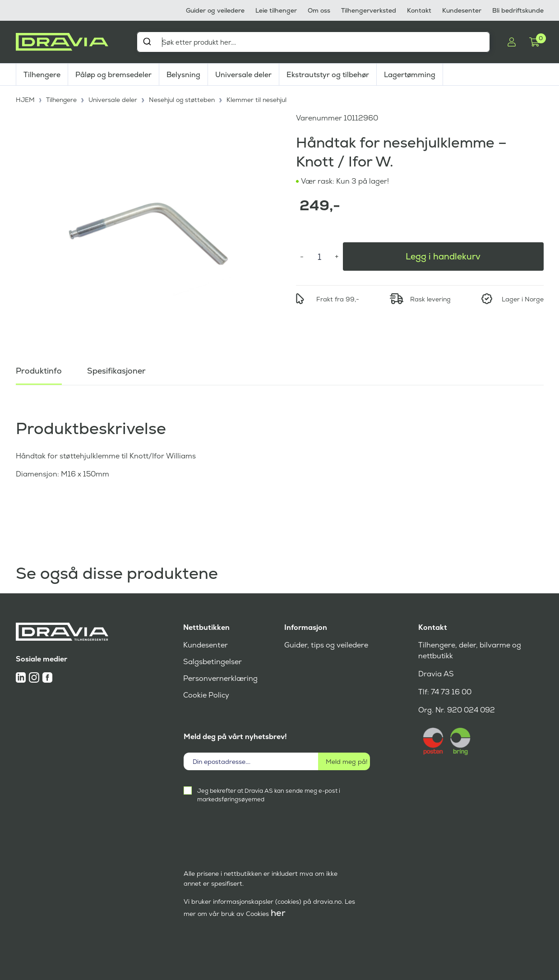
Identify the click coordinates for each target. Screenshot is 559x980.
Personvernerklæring (220, 678)
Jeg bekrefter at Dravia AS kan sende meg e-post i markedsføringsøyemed (269, 795)
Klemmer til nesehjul (258, 99)
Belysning (183, 75)
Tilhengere (42, 75)
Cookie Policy (206, 695)
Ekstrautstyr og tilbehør (328, 75)
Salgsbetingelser (212, 662)
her (278, 913)
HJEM (25, 99)
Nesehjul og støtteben (183, 99)
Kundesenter (462, 10)
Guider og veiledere (215, 10)
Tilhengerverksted (369, 10)
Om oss (319, 10)
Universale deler (243, 75)
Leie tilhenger (276, 10)
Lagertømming (410, 75)
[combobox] (314, 42)
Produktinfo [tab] (39, 370)
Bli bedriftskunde (518, 10)
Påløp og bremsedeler (113, 75)
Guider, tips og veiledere (326, 645)
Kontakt (419, 10)
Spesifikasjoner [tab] (116, 370)
